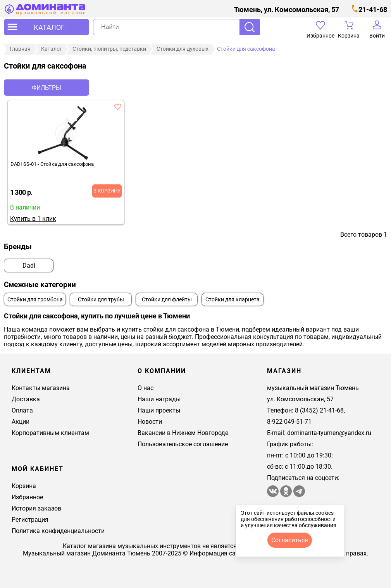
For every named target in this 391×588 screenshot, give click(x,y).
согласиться (290, 540)
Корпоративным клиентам (50, 433)
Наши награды (159, 399)
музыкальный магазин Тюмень (313, 388)
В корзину (107, 191)
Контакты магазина (41, 388)
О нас (146, 388)
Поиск (250, 27)
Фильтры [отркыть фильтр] (47, 88)
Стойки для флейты (167, 300)
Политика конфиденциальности (58, 531)
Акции (21, 422)
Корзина (24, 486)
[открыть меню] (47, 27)
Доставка (26, 399)
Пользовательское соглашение (183, 444)
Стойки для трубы (101, 300)
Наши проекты (159, 410)
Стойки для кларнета (233, 300)
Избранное (27, 497)
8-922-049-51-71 (289, 422)
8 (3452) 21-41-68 (319, 410)
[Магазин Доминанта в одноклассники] (287, 495)
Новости (150, 422)
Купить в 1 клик (33, 219)
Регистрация (30, 520)
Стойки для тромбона (35, 300)
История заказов (36, 508)
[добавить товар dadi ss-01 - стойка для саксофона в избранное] (118, 107)
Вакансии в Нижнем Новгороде (183, 433)
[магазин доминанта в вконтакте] (273, 495)
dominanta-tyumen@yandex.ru (329, 433)
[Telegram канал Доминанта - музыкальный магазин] (299, 495)
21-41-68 (373, 9)
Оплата (22, 410)
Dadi (29, 266)
